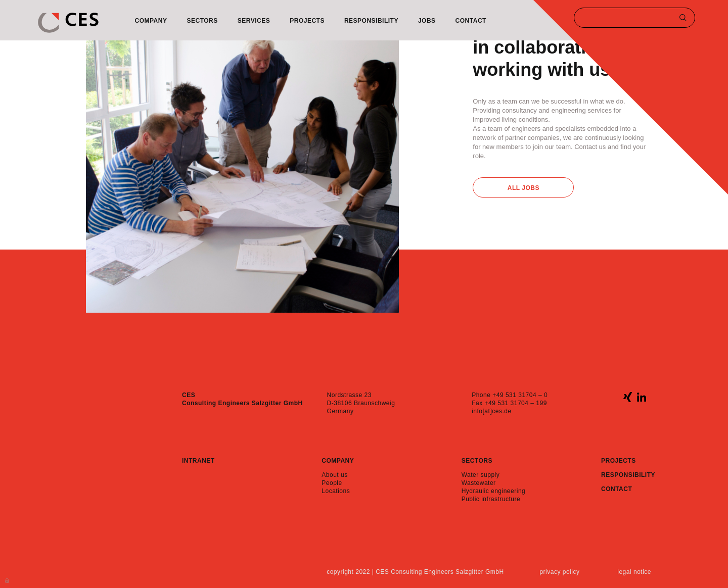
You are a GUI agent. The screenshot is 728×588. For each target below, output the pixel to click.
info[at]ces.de (491, 411)
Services (254, 21)
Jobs (427, 21)
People (332, 483)
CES (68, 23)
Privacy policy (559, 572)
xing (628, 397)
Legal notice (634, 572)
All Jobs (524, 188)
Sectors (202, 21)
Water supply (481, 475)
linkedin (641, 397)
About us (334, 475)
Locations (336, 491)
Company (151, 21)
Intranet (198, 461)
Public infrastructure (491, 499)
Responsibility (371, 21)
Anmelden (8, 580)
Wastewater (479, 483)
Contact (471, 21)
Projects (307, 21)
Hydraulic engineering (494, 491)
